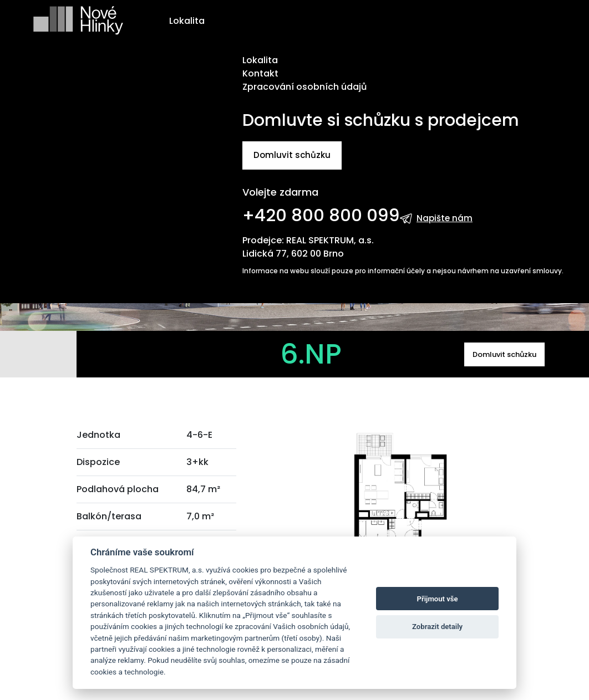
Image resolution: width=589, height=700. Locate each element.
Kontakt (260, 73)
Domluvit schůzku (292, 155)
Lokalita (187, 21)
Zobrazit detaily (437, 627)
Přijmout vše (438, 599)
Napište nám (445, 218)
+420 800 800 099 (321, 215)
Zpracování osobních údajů (304, 87)
